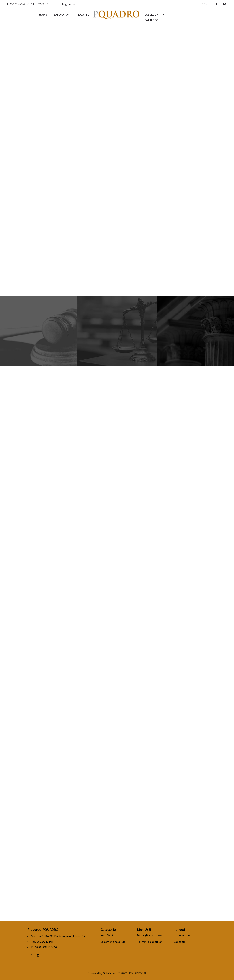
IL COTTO (84, 15)
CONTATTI (42, 4)
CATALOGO (151, 20)
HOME (43, 15)
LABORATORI (62, 15)
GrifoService (110, 973)
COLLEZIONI (152, 15)
